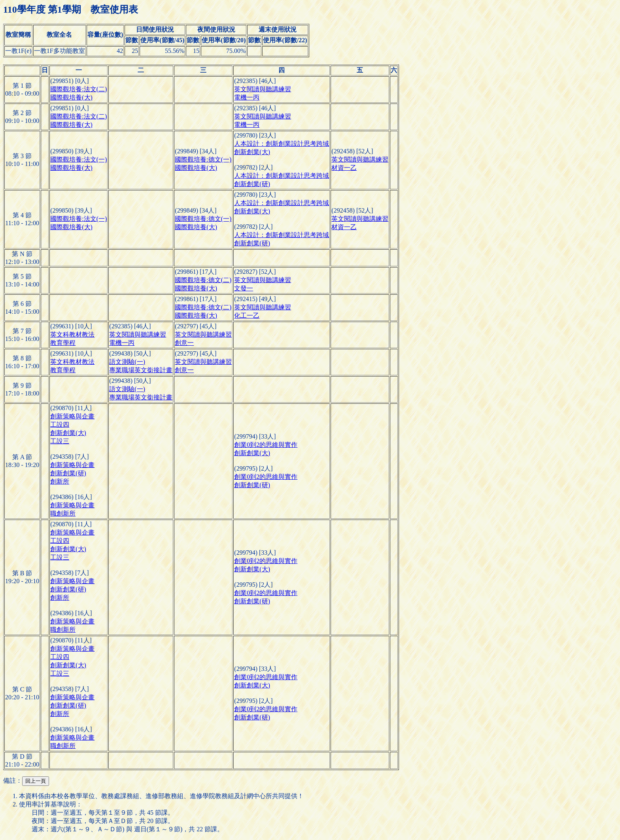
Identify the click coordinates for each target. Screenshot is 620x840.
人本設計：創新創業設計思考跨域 (282, 144)
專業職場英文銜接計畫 (141, 370)
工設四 (60, 425)
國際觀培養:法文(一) (78, 159)
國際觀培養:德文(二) (203, 280)
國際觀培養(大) (71, 97)
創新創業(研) (252, 184)
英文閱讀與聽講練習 (263, 89)
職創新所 (63, 513)
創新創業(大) (252, 152)
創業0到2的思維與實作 (266, 445)
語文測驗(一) (127, 362)
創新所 (60, 481)
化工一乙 (247, 315)
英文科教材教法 (72, 334)
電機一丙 (247, 97)
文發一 (244, 288)
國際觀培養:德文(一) (203, 159)
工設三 (60, 441)
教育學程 (63, 343)
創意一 (184, 343)
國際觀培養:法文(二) (78, 89)
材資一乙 (344, 168)
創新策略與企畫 (72, 416)
